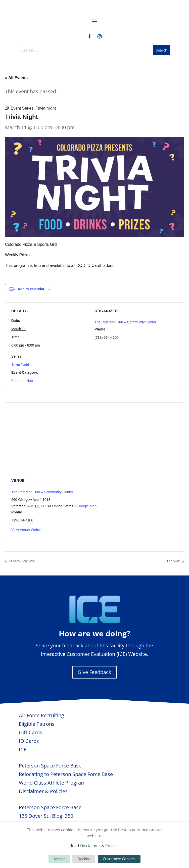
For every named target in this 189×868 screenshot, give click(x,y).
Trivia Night (20, 364)
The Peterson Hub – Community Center (125, 322)
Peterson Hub (22, 381)
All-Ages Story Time (21, 561)
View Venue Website (27, 530)
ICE (23, 750)
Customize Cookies (119, 859)
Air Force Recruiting (41, 715)
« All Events (16, 78)
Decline (84, 859)
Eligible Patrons (37, 724)
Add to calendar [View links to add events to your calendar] (31, 289)
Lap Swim (174, 561)
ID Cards (29, 741)
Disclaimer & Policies (43, 791)
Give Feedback (94, 672)
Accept (59, 859)
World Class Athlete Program (52, 783)
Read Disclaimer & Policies (95, 846)
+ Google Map (85, 506)
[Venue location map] (94, 439)
